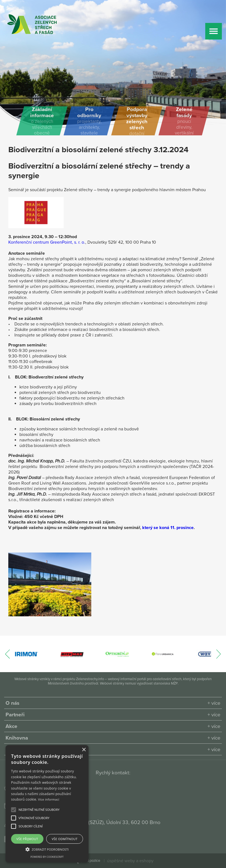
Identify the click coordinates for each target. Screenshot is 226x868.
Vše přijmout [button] (27, 839)
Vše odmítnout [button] (65, 839)
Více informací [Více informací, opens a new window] (49, 799)
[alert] (47, 804)
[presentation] (8, 657)
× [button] (84, 750)
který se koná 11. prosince (168, 528)
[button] (39, 810)
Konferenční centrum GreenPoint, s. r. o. (47, 242)
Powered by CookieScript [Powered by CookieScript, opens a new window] (47, 857)
